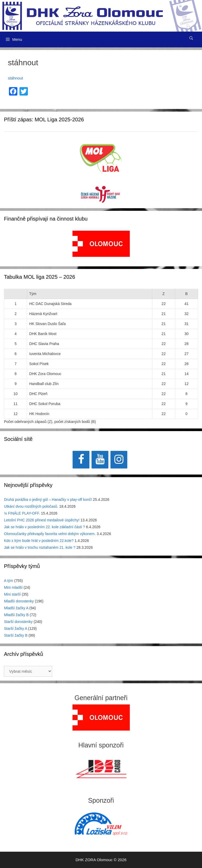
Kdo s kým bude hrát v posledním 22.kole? (39, 541)
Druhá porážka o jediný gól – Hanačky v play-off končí (48, 500)
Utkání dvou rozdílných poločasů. (31, 506)
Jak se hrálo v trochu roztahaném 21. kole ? (40, 547)
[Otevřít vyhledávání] (191, 38)
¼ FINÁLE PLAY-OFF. (22, 513)
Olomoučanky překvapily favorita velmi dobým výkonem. (50, 534)
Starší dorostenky (18, 622)
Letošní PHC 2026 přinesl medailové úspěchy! (42, 520)
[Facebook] (81, 460)
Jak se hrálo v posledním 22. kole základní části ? (44, 527)
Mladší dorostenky (19, 601)
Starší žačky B (16, 635)
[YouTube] (100, 460)
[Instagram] (119, 460)
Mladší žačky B (16, 615)
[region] (101, 246)
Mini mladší (13, 587)
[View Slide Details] (101, 244)
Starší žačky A (16, 628)
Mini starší (12, 594)
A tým (9, 581)
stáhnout (16, 78)
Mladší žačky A (16, 608)
